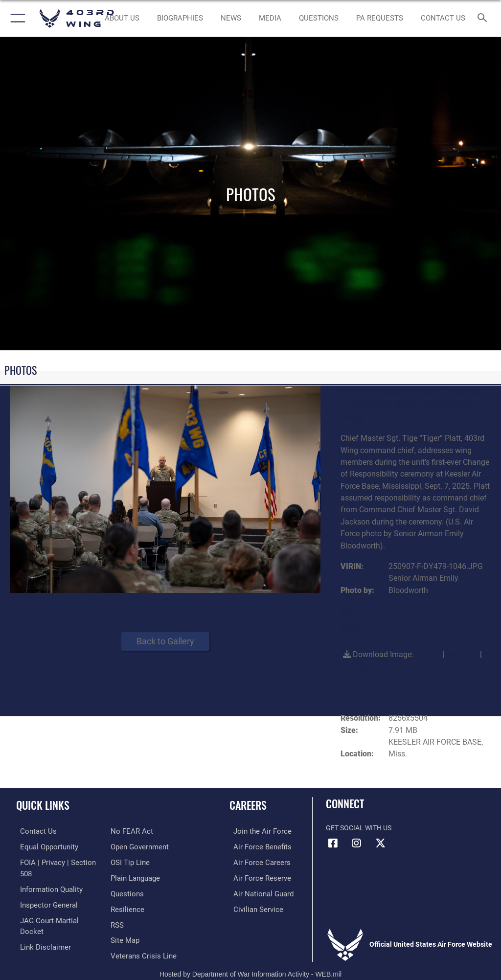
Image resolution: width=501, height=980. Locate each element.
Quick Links (43, 805)
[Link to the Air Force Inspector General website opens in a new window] (43, 891)
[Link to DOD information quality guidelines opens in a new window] (46, 876)
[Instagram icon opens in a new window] (357, 843)
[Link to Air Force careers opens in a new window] (255, 861)
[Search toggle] (484, 18)
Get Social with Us (359, 828)
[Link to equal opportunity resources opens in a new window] (44, 846)
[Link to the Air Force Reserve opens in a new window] (256, 876)
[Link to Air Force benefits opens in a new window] (256, 846)
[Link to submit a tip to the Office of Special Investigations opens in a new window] (128, 846)
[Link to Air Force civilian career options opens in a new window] (252, 906)
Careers (248, 805)
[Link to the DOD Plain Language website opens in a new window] (134, 861)
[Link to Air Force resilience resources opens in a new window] (125, 891)
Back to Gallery (165, 641)
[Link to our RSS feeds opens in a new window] (117, 906)
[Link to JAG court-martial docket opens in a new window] (55, 906)
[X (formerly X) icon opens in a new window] (380, 843)
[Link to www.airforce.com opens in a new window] (256, 831)
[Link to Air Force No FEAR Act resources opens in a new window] (35, 936)
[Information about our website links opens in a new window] (39, 921)
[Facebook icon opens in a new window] (333, 843)
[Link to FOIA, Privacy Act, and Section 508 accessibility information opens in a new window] (57, 861)
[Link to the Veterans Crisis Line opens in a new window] (140, 936)
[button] (16, 18)
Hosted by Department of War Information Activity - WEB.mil (250, 958)
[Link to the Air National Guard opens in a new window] (258, 891)
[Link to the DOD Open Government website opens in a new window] (138, 831)
